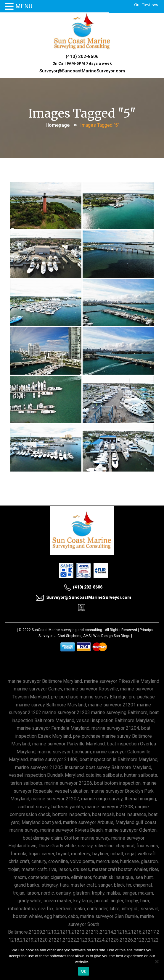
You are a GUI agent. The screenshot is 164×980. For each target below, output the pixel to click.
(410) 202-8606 (82, 56)
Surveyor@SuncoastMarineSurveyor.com (82, 71)
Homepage (58, 125)
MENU (24, 6)
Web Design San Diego (112, 636)
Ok (83, 971)
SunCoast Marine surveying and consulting (67, 630)
